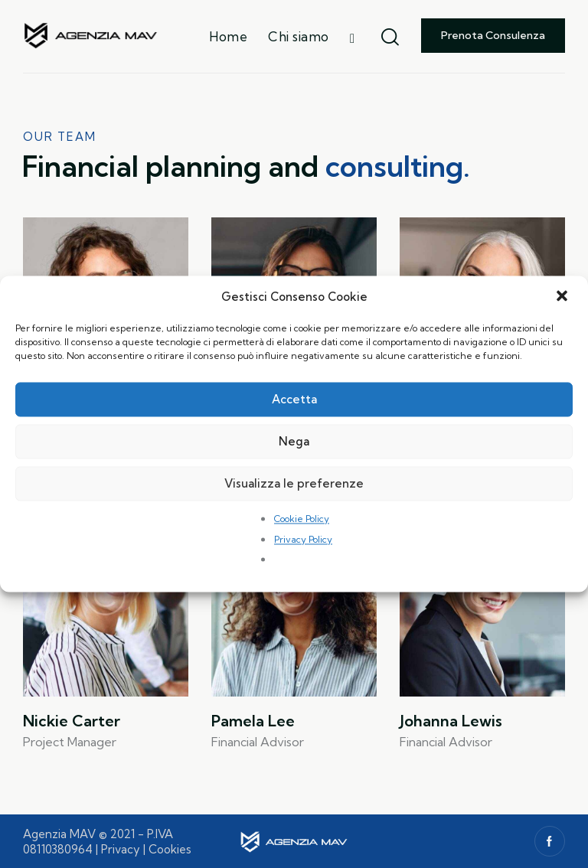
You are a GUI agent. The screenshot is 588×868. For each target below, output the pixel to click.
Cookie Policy (302, 519)
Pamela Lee (253, 721)
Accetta (294, 399)
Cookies (170, 849)
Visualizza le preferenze (294, 483)
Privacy (121, 849)
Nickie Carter (72, 721)
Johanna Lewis (451, 721)
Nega (294, 441)
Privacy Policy (303, 539)
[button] (563, 297)
